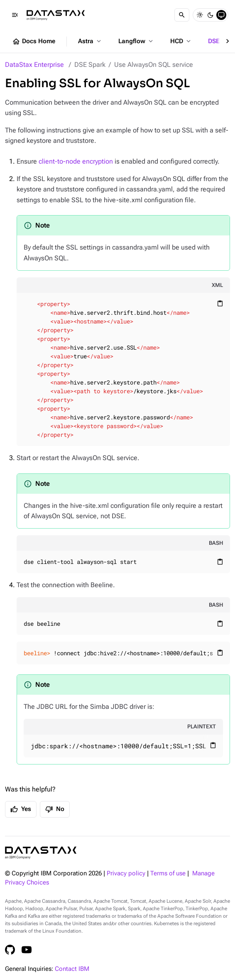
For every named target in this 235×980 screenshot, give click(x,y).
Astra (90, 41)
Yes (21, 809)
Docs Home (34, 42)
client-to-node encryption (76, 161)
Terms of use (168, 873)
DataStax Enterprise (34, 65)
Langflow (136, 41)
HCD (181, 41)
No (55, 809)
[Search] (182, 15)
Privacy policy (126, 873)
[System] (221, 15)
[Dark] (211, 15)
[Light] (200, 15)
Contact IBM (72, 969)
